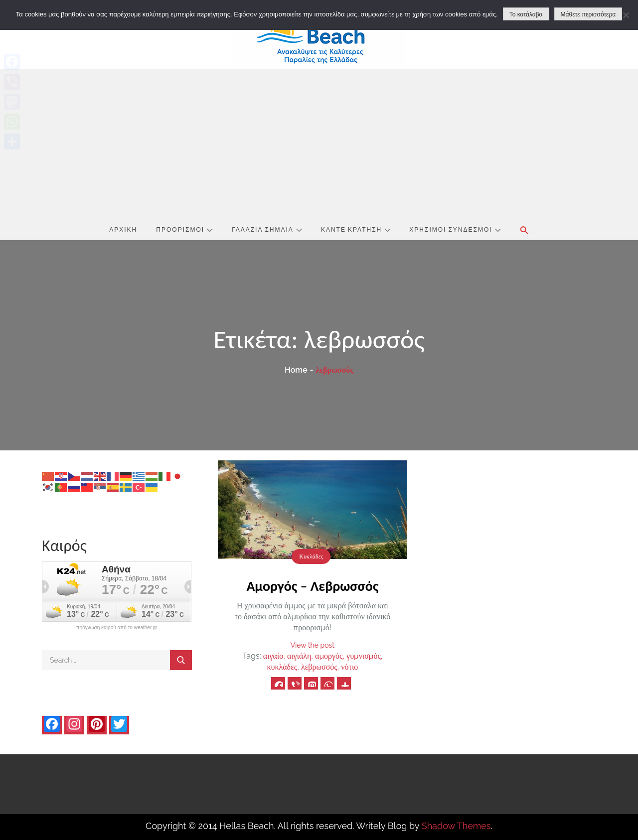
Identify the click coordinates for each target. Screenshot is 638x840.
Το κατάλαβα (526, 14)
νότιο (349, 667)
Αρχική (123, 229)
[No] (626, 15)
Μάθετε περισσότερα (588, 14)
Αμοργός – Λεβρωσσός (312, 586)
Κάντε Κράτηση (356, 229)
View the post (313, 645)
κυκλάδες (282, 667)
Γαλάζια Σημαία (267, 229)
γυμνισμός (364, 656)
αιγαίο (273, 656)
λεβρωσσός (319, 667)
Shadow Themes (456, 826)
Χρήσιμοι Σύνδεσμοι (455, 229)
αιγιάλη (299, 656)
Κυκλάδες (311, 557)
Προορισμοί (184, 229)
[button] (524, 230)
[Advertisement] (319, 144)
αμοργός (329, 656)
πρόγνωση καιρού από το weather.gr (117, 628)
